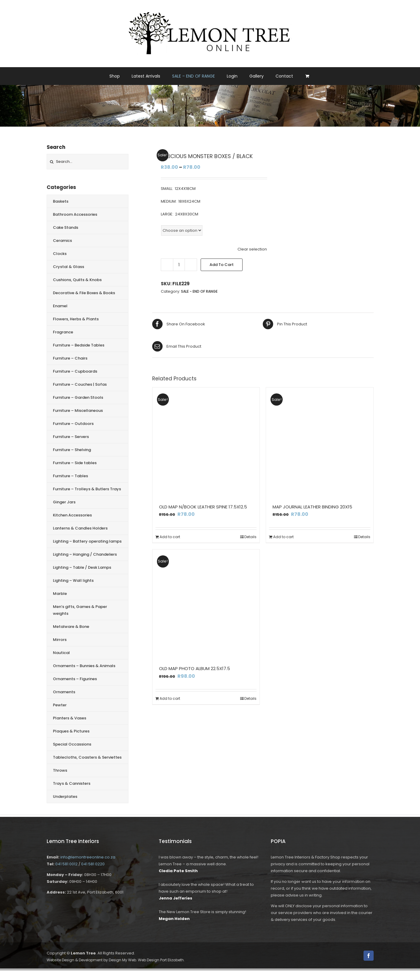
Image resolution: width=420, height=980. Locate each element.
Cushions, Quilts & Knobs (77, 280)
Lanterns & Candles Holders (80, 528)
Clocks (60, 254)
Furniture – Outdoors (73, 424)
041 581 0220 (93, 864)
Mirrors (60, 640)
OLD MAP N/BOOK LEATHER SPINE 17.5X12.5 (203, 507)
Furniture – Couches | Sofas (80, 384)
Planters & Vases (70, 718)
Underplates (65, 797)
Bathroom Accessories (75, 214)
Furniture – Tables (70, 476)
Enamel (60, 306)
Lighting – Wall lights (73, 580)
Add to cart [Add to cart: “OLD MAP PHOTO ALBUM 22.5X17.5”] (170, 698)
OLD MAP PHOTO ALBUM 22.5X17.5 (195, 668)
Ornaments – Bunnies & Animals (84, 666)
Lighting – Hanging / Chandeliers (85, 554)
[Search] (52, 162)
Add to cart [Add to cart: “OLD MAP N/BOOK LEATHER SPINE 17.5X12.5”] (170, 537)
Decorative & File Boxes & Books (84, 293)
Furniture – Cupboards (75, 371)
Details (250, 537)
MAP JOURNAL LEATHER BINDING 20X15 (312, 507)
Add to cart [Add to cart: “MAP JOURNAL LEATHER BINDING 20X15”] (283, 537)
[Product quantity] (179, 265)
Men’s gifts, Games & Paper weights (80, 610)
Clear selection (252, 249)
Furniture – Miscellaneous (78, 411)
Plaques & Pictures (71, 731)
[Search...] (88, 162)
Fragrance (63, 332)
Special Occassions (72, 744)
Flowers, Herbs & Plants (76, 319)
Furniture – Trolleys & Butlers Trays (87, 489)
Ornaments (64, 692)
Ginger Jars (64, 502)
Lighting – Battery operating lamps (87, 541)
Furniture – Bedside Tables (79, 345)
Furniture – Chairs (70, 358)
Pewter (60, 705)
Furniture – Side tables (75, 463)
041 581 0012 (66, 864)
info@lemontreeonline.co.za (88, 857)
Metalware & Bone (71, 627)
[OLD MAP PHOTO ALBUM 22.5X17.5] (206, 603)
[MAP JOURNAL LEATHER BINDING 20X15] (320, 441)
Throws (60, 770)
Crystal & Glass (69, 267)
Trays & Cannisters (72, 783)
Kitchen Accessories (72, 515)
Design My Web (122, 960)
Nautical (61, 653)
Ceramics (62, 241)
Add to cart (222, 265)
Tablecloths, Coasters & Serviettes (87, 757)
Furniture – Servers (71, 437)
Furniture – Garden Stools (78, 397)
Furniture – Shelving (72, 450)
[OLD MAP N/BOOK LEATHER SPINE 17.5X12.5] (206, 441)
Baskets (61, 201)
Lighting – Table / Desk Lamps (82, 567)
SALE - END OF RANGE (199, 291)
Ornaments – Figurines (75, 679)
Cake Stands (66, 227)
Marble (60, 594)
